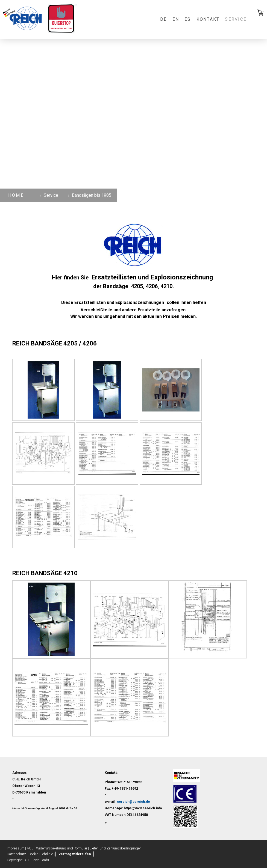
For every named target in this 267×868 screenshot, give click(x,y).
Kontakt (208, 19)
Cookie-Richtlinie (41, 854)
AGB (30, 848)
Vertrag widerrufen (75, 854)
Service (236, 19)
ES (188, 19)
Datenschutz (16, 854)
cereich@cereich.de (133, 802)
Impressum (16, 848)
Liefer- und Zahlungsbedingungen (116, 848)
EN (176, 19)
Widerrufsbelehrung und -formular (62, 848)
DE (163, 19)
